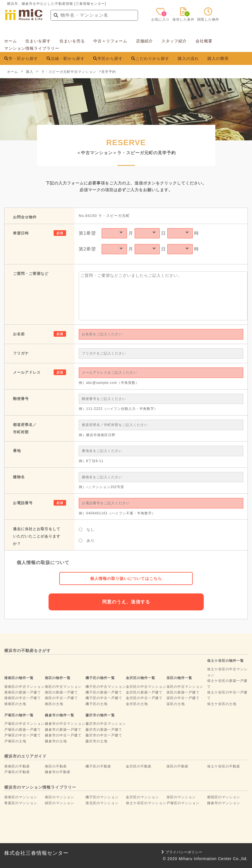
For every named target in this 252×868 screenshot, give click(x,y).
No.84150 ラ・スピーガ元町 (104, 216)
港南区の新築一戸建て (23, 692)
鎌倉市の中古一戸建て (63, 735)
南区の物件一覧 (58, 678)
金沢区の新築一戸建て (144, 692)
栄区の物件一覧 (179, 678)
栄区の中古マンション (185, 687)
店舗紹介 (144, 41)
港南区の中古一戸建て (23, 698)
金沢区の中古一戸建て (144, 698)
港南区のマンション (21, 797)
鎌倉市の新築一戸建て (63, 730)
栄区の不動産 (178, 766)
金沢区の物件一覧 (141, 678)
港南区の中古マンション (24, 687)
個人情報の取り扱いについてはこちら (126, 578)
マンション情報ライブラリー (32, 48)
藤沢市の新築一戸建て (104, 730)
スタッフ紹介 (174, 41)
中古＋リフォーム (110, 41)
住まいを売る (72, 41)
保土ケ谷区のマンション (146, 803)
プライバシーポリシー (182, 852)
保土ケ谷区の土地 (222, 704)
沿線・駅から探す (66, 58)
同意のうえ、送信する (126, 602)
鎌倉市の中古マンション (65, 724)
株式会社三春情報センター (36, 853)
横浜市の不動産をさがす (28, 651)
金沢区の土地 (137, 704)
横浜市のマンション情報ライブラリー (40, 787)
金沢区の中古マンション (146, 687)
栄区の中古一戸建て (183, 698)
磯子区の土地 (97, 704)
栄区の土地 (176, 704)
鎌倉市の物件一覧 (60, 715)
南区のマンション (60, 797)
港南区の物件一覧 (19, 678)
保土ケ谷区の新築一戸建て (227, 684)
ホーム (11, 41)
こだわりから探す (150, 58)
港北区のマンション (102, 803)
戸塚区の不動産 (17, 772)
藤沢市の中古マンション (106, 724)
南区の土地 (54, 704)
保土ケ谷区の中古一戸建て (227, 695)
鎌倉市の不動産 (58, 772)
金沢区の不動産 (139, 766)
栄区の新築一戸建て (183, 692)
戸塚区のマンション (183, 803)
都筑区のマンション (224, 797)
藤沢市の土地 (97, 741)
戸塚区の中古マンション (24, 724)
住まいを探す (38, 41)
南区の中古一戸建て (61, 698)
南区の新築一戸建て (61, 692)
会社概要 (204, 41)
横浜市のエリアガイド (25, 756)
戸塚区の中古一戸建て (23, 735)
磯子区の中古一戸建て (104, 698)
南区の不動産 (56, 766)
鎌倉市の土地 (56, 741)
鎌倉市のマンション (224, 803)
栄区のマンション (181, 797)
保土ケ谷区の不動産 (224, 766)
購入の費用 (218, 58)
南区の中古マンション (63, 687)
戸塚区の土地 (15, 741)
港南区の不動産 (17, 766)
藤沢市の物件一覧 (100, 715)
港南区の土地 (15, 704)
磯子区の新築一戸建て (104, 692)
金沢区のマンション (142, 797)
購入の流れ (188, 58)
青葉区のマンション (21, 803)
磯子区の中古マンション (106, 687)
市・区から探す (21, 58)
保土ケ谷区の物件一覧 (225, 661)
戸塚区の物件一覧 (19, 715)
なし (87, 529)
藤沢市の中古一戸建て (104, 735)
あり (87, 540)
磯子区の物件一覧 (100, 678)
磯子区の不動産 (98, 766)
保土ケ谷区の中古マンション (227, 672)
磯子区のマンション (102, 797)
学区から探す (108, 58)
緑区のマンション (60, 803)
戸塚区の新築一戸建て (23, 730)
